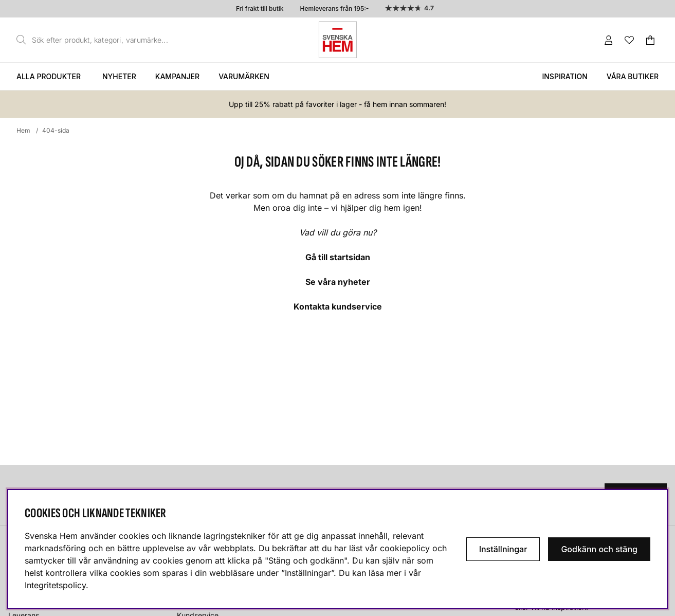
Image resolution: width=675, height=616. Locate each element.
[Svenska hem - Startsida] (338, 40)
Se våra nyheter (338, 282)
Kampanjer (177, 76)
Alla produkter (49, 76)
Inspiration (564, 76)
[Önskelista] (629, 40)
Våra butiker (633, 76)
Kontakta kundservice (338, 306)
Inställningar (503, 549)
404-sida (56, 130)
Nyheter (119, 76)
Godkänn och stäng (599, 549)
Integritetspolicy (55, 585)
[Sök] (95, 40)
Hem (23, 130)
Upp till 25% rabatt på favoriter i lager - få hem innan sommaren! (338, 104)
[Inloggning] (609, 40)
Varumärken (244, 76)
